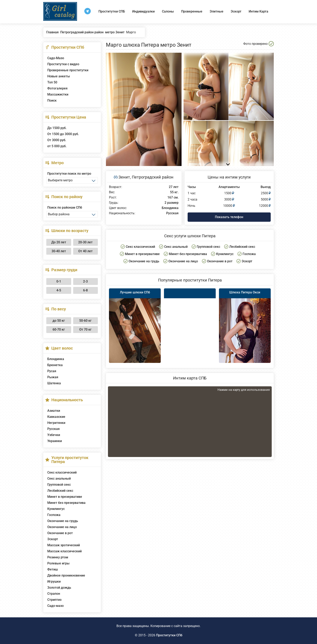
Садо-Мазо (56, 58)
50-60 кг (85, 321)
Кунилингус (56, 509)
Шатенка (54, 383)
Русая (52, 371)
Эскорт (236, 11)
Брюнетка (55, 365)
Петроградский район (153, 177)
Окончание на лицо (62, 527)
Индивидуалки (143, 11)
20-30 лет (85, 242)
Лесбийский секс (60, 491)
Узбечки (54, 435)
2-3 (85, 281)
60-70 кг (59, 329)
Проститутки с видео (63, 64)
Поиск (52, 100)
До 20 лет (59, 242)
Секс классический (62, 472)
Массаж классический (64, 551)
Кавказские (56, 417)
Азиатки (54, 411)
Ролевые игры (58, 563)
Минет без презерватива (66, 503)
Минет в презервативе (65, 497)
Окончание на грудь (63, 521)
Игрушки (54, 581)
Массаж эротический (64, 545)
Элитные (217, 11)
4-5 (59, 290)
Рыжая (53, 377)
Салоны (168, 11)
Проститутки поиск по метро (69, 174)
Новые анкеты (59, 76)
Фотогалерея (57, 88)
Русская (53, 429)
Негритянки (56, 423)
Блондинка (56, 359)
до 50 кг (59, 321)
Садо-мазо (55, 606)
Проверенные (192, 11)
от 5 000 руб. (57, 146)
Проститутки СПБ (112, 11)
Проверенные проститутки (68, 70)
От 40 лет (85, 251)
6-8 (85, 290)
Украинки (55, 441)
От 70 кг (85, 329)
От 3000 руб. (57, 140)
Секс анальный (59, 479)
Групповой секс (59, 485)
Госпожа (54, 515)
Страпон (54, 594)
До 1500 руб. (57, 128)
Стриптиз (54, 600)
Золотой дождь (59, 588)
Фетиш (53, 569)
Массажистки (58, 94)
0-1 (59, 281)
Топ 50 (52, 82)
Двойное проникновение (66, 575)
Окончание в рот (60, 533)
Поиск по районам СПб (65, 207)
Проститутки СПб (169, 635)
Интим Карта (258, 11)
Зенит (124, 177)
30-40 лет (59, 251)
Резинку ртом (58, 557)
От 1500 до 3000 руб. (63, 134)
